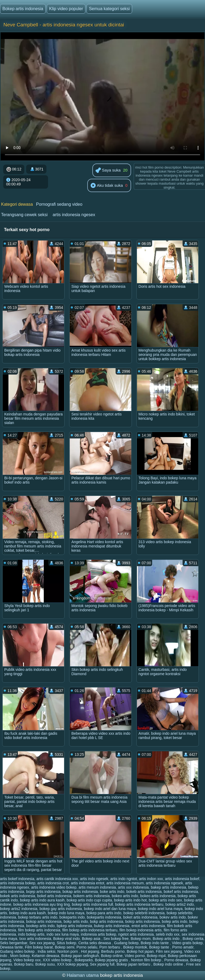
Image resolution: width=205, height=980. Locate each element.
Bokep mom (141, 939)
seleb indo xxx (168, 934)
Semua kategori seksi (109, 9)
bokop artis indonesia (44, 921)
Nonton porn (68, 951)
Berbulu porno (113, 951)
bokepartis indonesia (104, 917)
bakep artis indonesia (168, 887)
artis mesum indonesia (97, 887)
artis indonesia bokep (18, 883)
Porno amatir (183, 947)
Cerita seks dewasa (95, 943)
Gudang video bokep (18, 951)
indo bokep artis (31, 934)
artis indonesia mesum (125, 883)
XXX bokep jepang (72, 964)
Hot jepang (90, 951)
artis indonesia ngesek (164, 883)
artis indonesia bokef (182, 879)
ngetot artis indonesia (136, 934)
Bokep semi (64, 947)
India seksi (46, 951)
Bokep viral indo (66, 939)
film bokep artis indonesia (39, 930)
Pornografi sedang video (59, 204)
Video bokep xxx (27, 960)
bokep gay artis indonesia (61, 909)
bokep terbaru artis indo (38, 917)
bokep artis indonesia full (92, 904)
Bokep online (112, 956)
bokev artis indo (173, 917)
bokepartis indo (72, 917)
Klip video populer (66, 9)
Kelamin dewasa (46, 956)
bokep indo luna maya (66, 913)
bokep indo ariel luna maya (160, 909)
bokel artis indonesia (54, 896)
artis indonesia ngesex (74, 215)
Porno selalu (87, 947)
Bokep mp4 (156, 956)
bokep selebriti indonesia (144, 913)
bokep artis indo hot (130, 900)
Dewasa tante (11, 947)
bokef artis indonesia (181, 892)
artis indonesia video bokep (54, 887)
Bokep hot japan (140, 951)
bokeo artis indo (125, 896)
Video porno (135, 956)
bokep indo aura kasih (27, 913)
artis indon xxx (151, 879)
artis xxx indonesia (133, 887)
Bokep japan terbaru (134, 964)
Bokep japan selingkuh (80, 956)
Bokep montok (135, 947)
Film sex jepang (169, 951)
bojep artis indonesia (43, 892)
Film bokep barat (39, 947)
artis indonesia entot (87, 883)
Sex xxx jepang (42, 943)
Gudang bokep (126, 943)
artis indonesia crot (53, 883)
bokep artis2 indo (180, 904)
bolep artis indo (174, 921)
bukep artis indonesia (112, 926)
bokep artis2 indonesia (19, 909)
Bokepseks (84, 960)
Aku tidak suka (107, 186)
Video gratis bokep (187, 943)
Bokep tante (160, 947)
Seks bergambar (14, 943)
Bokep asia (92, 939)
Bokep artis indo (167, 939)
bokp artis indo (76, 921)
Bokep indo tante (155, 943)
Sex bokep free (116, 939)
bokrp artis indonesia (142, 921)
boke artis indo (112, 892)
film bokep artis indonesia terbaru (90, 930)
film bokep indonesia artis (141, 930)
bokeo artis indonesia (158, 896)
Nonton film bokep (147, 960)
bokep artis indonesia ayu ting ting (42, 904)
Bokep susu (45, 964)
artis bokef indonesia (17, 879)
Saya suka (108, 171)
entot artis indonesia (148, 926)
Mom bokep (20, 956)
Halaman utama (83, 975)
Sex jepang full (102, 964)
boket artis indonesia (140, 917)
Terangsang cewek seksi (24, 215)
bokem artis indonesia (92, 896)
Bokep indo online (169, 964)
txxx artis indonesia (35, 939)
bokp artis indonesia (107, 921)
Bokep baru (24, 964)
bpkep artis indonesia (74, 926)
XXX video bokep (58, 960)
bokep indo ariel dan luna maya (110, 909)
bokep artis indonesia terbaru (139, 904)
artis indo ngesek (94, 879)
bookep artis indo (40, 926)
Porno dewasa (176, 960)
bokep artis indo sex (165, 900)
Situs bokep (66, 943)
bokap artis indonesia (80, 892)
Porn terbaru (110, 947)
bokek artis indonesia (18, 896)
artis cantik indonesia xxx (57, 879)
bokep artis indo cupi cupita (89, 900)
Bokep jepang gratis (112, 960)
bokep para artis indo (104, 913)
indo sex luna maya (63, 934)
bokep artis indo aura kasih (42, 900)
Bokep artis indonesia (23, 9)
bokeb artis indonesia (144, 892)
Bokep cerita (193, 939)
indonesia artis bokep (98, 934)
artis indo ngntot (124, 879)
